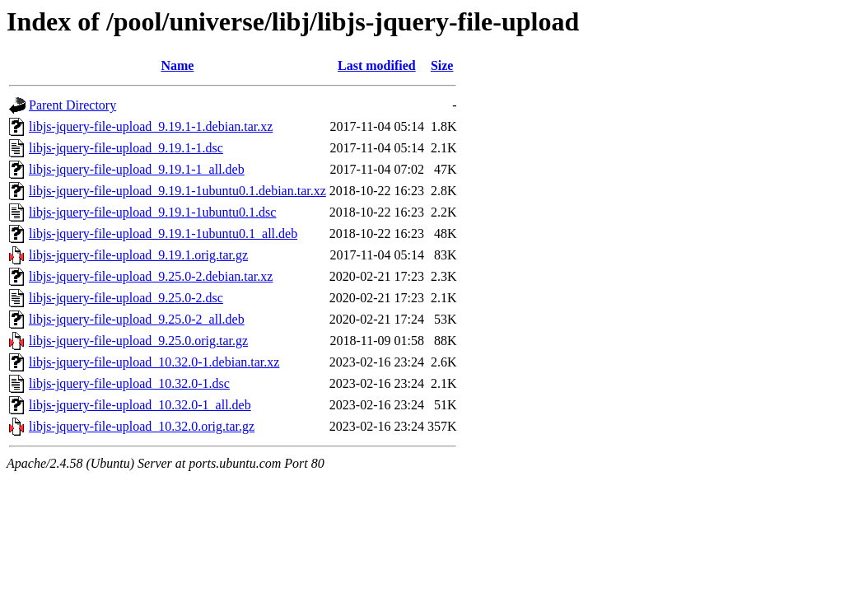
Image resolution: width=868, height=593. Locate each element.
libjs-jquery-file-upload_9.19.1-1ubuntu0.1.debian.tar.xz (177, 191)
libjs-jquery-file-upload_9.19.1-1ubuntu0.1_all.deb (163, 233)
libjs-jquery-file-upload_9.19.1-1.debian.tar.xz (151, 126)
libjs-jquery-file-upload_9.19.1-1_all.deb (137, 169)
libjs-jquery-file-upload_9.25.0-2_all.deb (137, 319)
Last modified (377, 65)
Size (442, 65)
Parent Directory (72, 105)
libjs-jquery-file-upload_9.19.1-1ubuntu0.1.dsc (152, 212)
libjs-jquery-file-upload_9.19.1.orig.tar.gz (138, 255)
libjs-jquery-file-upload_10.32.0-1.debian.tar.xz (154, 362)
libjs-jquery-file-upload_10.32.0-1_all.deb (140, 405)
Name (177, 65)
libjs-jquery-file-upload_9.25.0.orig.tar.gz (138, 341)
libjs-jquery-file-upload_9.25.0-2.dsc (126, 298)
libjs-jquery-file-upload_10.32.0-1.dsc (129, 383)
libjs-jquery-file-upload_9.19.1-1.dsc (126, 148)
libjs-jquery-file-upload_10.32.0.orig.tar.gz (142, 426)
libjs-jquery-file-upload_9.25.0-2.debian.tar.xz (151, 276)
